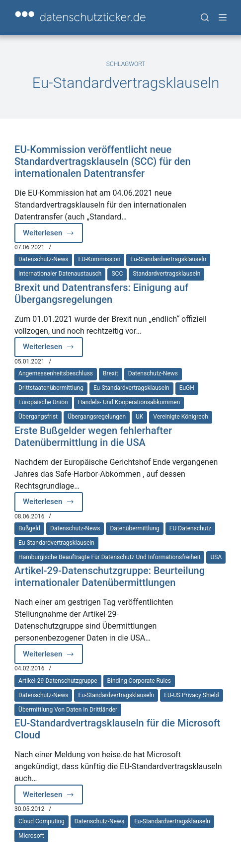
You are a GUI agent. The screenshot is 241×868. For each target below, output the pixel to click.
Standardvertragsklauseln (166, 274)
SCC (117, 274)
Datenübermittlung (134, 528)
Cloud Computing (41, 821)
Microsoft (31, 836)
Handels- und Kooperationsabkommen (129, 402)
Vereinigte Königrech (180, 417)
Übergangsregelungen (97, 417)
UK (139, 417)
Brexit (111, 373)
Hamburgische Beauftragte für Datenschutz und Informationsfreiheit (109, 557)
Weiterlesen (53, 236)
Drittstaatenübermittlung (51, 388)
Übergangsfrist (38, 417)
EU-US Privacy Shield (191, 695)
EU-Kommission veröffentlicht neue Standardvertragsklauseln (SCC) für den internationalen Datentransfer (103, 161)
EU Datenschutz (190, 528)
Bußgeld (29, 528)
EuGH (187, 388)
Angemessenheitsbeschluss (56, 373)
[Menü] (223, 17)
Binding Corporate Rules (139, 681)
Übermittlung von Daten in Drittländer (68, 710)
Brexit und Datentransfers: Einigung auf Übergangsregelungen (101, 293)
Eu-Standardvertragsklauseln (168, 259)
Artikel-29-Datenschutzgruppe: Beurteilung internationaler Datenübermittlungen (110, 577)
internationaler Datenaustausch (60, 274)
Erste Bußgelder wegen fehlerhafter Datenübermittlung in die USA (93, 436)
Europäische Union (43, 402)
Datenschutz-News (43, 259)
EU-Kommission (99, 259)
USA (216, 557)
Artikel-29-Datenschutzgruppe (58, 681)
